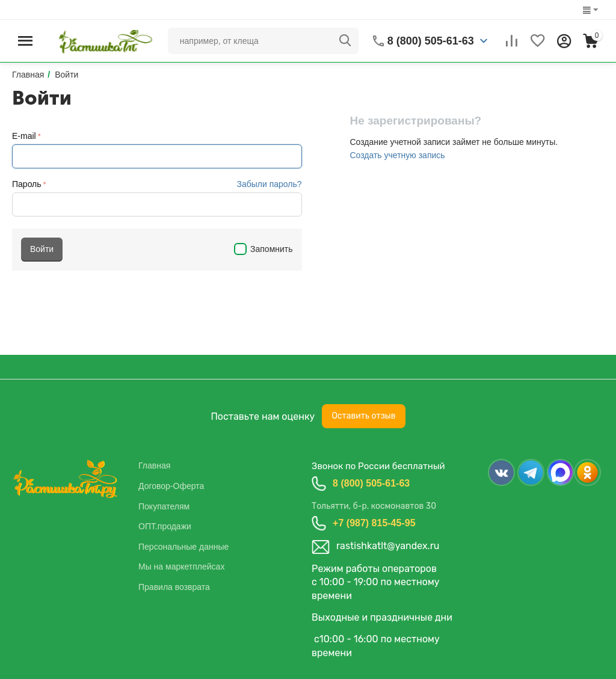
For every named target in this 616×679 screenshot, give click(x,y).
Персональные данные (183, 547)
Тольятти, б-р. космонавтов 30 (374, 506)
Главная (154, 465)
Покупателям (164, 506)
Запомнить (263, 249)
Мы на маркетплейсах (181, 567)
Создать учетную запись (397, 155)
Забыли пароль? (269, 184)
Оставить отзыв (363, 416)
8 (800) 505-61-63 (371, 483)
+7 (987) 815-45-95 (374, 523)
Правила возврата (174, 587)
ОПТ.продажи (165, 526)
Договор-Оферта (171, 486)
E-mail (24, 136)
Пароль (27, 184)
